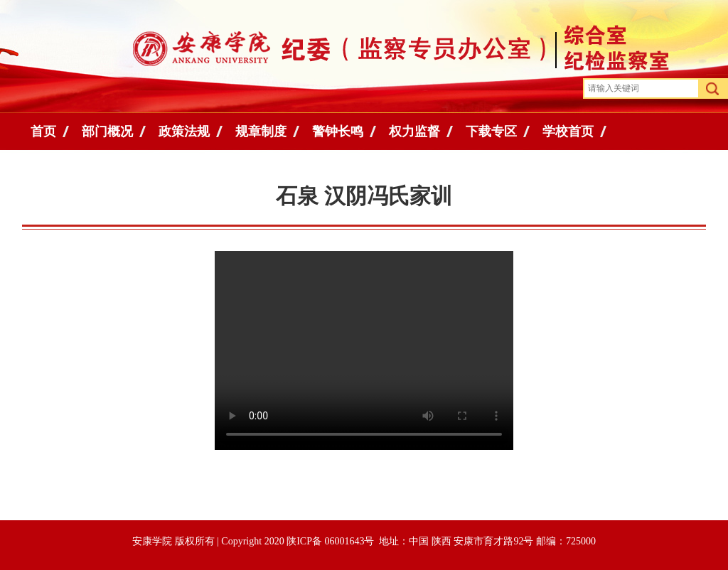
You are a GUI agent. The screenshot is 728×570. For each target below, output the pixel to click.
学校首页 (568, 131)
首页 (43, 131)
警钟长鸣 (338, 131)
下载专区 (491, 131)
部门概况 (107, 131)
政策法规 (184, 131)
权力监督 (414, 131)
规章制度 (261, 131)
